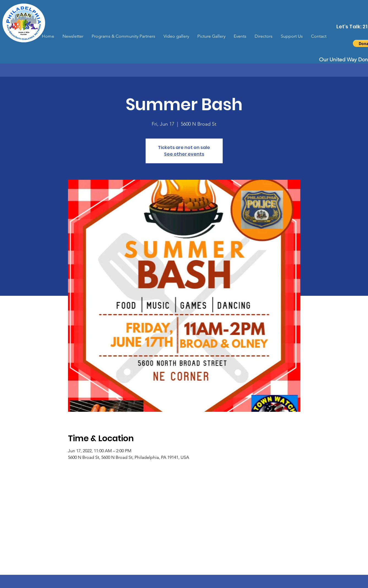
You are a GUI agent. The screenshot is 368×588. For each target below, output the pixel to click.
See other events (184, 154)
